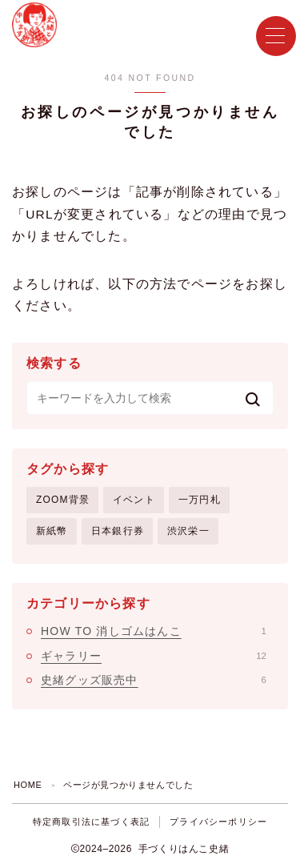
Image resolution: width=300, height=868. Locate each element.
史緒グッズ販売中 (154, 680)
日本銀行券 (118, 531)
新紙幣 (52, 531)
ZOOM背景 (63, 500)
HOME (28, 785)
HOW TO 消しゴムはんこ (154, 631)
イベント (134, 500)
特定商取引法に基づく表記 (91, 822)
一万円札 (200, 500)
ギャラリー (154, 656)
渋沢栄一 (188, 531)
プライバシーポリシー (218, 822)
